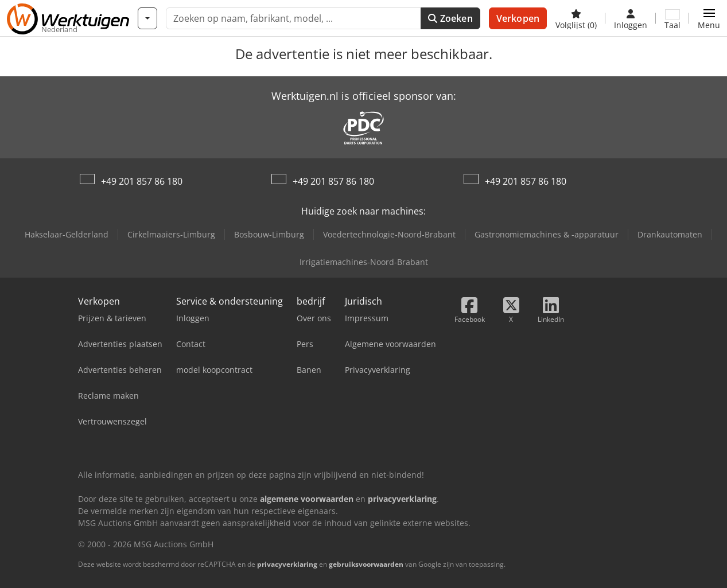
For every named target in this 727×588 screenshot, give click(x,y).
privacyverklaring (287, 564)
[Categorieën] (147, 18)
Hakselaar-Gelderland (67, 234)
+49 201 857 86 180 (142, 181)
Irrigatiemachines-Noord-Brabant (364, 262)
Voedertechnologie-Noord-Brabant (389, 234)
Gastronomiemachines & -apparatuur (547, 234)
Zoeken (450, 18)
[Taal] (672, 18)
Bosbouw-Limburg (269, 234)
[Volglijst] (576, 18)
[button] (709, 18)
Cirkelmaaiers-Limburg (171, 234)
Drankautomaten (670, 234)
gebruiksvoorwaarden (366, 564)
